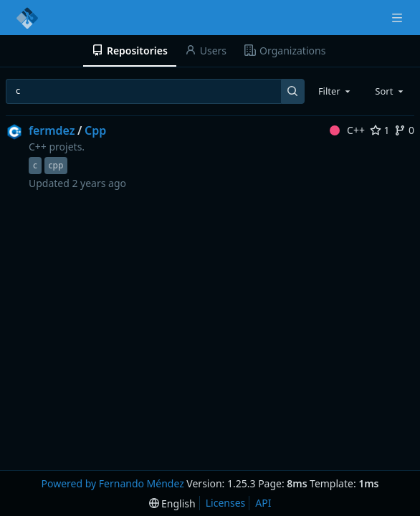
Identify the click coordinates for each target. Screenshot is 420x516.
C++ (347, 130)
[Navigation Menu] (398, 18)
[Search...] (293, 91)
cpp (56, 165)
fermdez (52, 130)
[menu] (172, 503)
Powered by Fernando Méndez (112, 483)
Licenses (226, 503)
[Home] (27, 18)
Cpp (95, 130)
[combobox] (335, 91)
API (263, 503)
